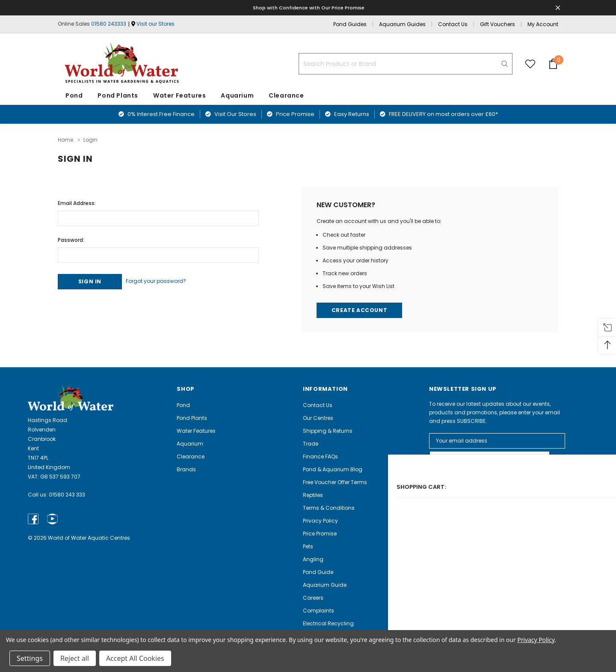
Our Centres (318, 418)
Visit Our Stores (231, 114)
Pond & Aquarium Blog (333, 469)
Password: (71, 238)
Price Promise (291, 114)
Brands (186, 469)
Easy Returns (347, 114)
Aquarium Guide (325, 584)
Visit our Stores (155, 24)
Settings (30, 658)
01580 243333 (109, 24)
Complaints (318, 610)
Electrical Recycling (328, 623)
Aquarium (237, 95)
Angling (313, 559)
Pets (308, 546)
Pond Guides (350, 24)
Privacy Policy (320, 520)
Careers (313, 597)
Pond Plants (118, 95)
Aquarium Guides (402, 24)
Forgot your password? (166, 280)
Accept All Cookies (135, 658)
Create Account (360, 309)
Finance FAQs (320, 456)
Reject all (75, 658)
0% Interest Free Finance (157, 114)
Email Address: (77, 201)
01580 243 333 (67, 495)
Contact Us (453, 24)
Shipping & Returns (328, 430)
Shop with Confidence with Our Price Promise (309, 7)
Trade (311, 443)
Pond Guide (318, 572)
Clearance (191, 456)
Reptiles (313, 495)
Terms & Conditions (329, 507)
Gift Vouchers (498, 24)
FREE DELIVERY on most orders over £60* (439, 114)
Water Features (179, 95)
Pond (74, 95)
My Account (543, 24)
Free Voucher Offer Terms (335, 482)
